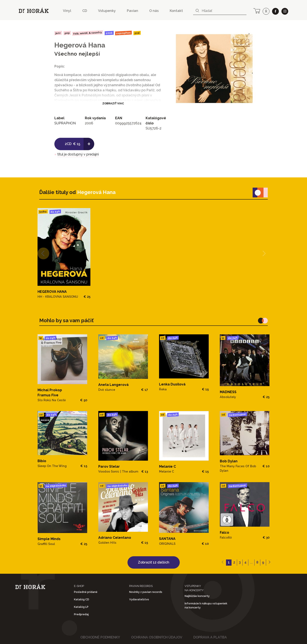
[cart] (257, 10)
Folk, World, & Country (88, 33)
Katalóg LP (81, 607)
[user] (266, 11)
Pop (67, 33)
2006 (109, 33)
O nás (154, 11)
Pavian (133, 11)
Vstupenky (107, 11)
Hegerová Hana (80, 45)
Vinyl (67, 11)
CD (85, 11)
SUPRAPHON (123, 33)
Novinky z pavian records (146, 592)
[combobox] (220, 11)
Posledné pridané (86, 592)
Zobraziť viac (113, 103)
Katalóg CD (82, 599)
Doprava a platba (210, 637)
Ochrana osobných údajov (157, 637)
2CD (137, 33)
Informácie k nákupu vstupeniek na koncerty (206, 605)
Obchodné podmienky (100, 637)
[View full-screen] (248, 35)
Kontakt (176, 11)
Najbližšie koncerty (197, 596)
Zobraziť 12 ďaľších (154, 562)
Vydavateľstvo (139, 599)
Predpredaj (81, 614)
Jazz (58, 33)
